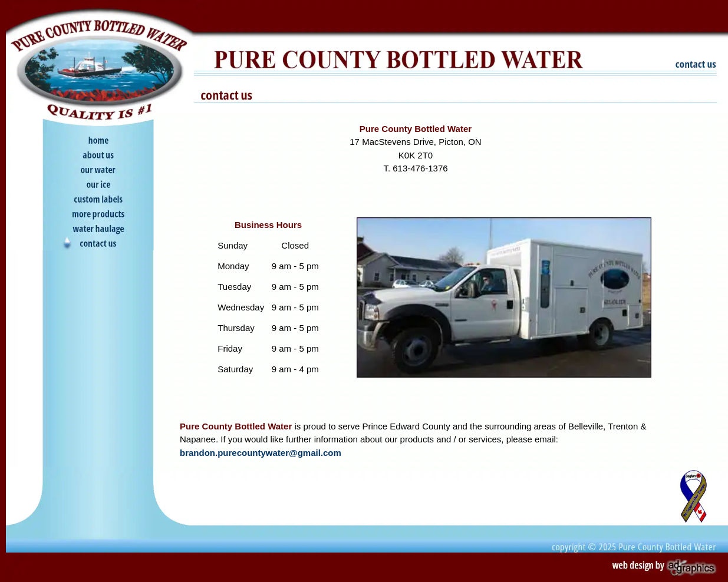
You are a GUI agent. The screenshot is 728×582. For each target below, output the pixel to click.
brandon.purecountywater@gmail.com (261, 453)
